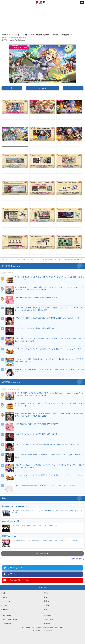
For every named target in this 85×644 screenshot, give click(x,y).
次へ (72, 88)
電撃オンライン (7, 259)
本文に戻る (43, 88)
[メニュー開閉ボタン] (82, 2)
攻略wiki (5, 609)
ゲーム (46, 593)
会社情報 (47, 624)
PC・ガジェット (8, 601)
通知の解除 (48, 615)
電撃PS (46, 601)
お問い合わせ (7, 624)
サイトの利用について (10, 615)
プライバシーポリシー (10, 619)
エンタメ (5, 597)
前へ (13, 88)
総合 (4, 593)
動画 (46, 609)
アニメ (15, 259)
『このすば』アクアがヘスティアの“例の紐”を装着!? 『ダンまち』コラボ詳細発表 (46, 259)
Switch (5, 605)
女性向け (47, 605)
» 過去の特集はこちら (77, 559)
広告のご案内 (48, 619)
